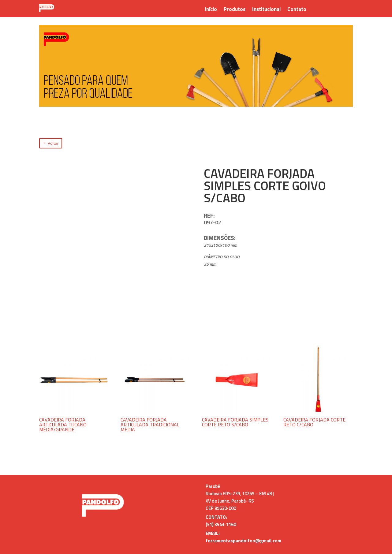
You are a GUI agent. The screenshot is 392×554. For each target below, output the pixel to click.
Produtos (235, 10)
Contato (297, 10)
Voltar (53, 143)
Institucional (266, 10)
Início (211, 10)
